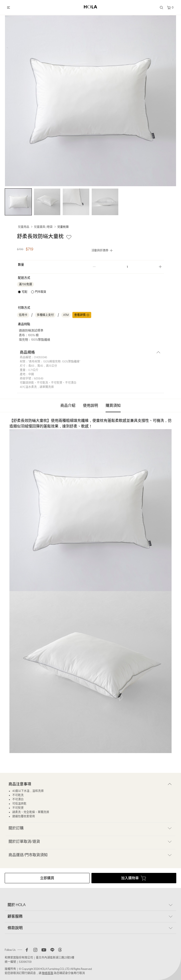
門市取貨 (41, 292)
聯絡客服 (48, 973)
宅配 (25, 292)
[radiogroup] (32, 292)
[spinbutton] (127, 267)
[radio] (23, 292)
